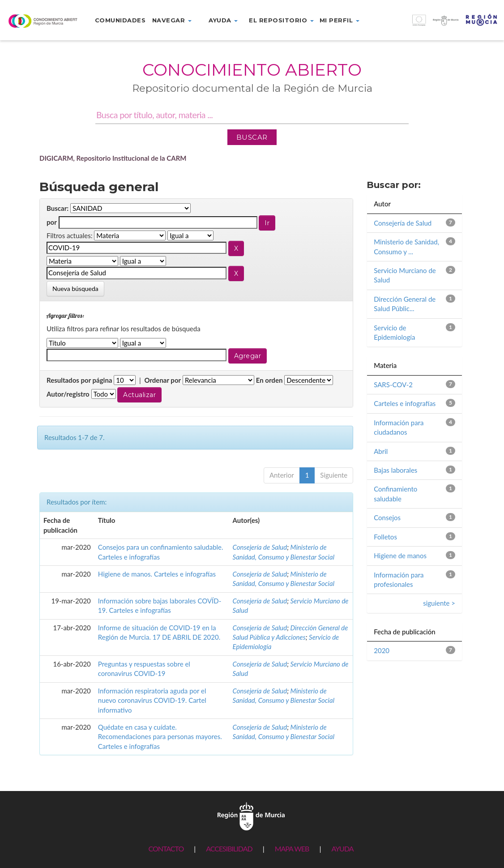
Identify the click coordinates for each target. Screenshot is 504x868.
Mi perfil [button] (340, 20)
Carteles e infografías (405, 403)
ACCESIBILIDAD (229, 849)
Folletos (385, 537)
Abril (381, 451)
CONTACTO (166, 849)
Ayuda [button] (223, 20)
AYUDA (342, 849)
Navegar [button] (172, 20)
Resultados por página (79, 380)
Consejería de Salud (260, 547)
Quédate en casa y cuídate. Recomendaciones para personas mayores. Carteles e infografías (160, 737)
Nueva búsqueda (75, 289)
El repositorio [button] (281, 20)
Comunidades (120, 20)
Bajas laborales (395, 470)
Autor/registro (68, 394)
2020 (382, 650)
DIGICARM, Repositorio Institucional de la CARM (113, 158)
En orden (269, 380)
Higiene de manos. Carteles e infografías (157, 574)
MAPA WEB (292, 849)
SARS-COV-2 (393, 385)
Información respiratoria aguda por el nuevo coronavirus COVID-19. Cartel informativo (152, 700)
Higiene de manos (400, 556)
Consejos (387, 517)
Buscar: (58, 208)
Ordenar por (162, 380)
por (52, 222)
